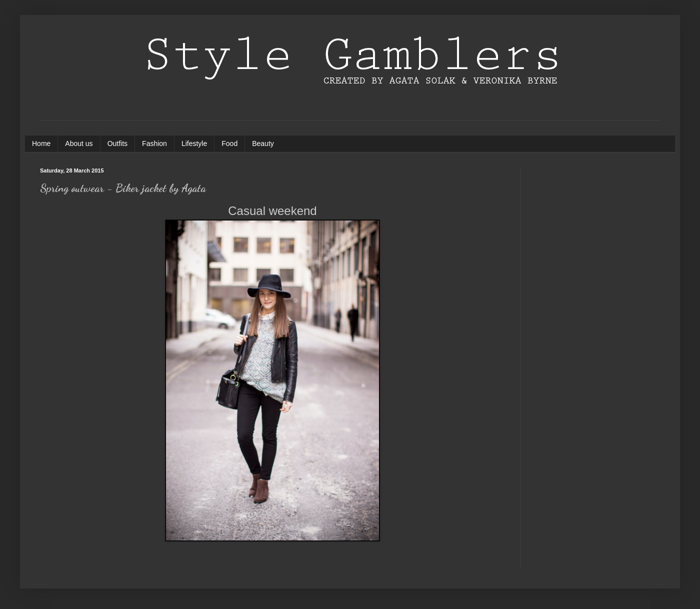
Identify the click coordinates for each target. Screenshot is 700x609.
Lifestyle (194, 143)
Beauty (263, 143)
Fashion (154, 143)
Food (229, 143)
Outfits (117, 143)
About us (79, 143)
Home (41, 143)
